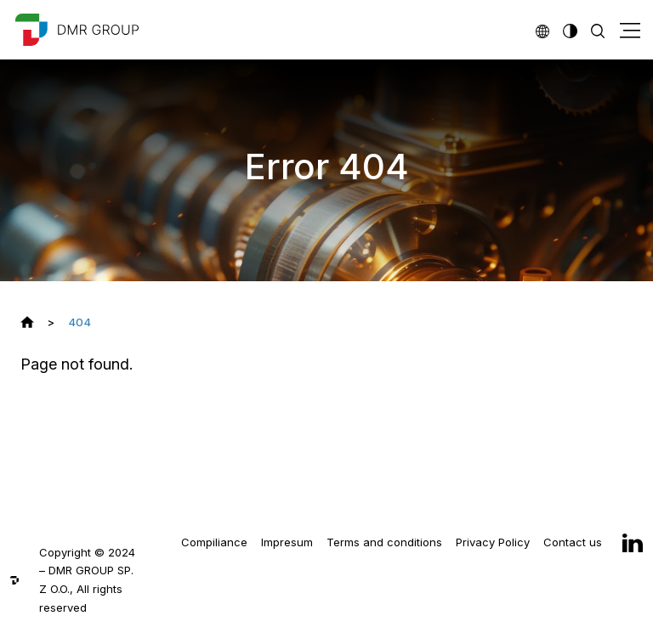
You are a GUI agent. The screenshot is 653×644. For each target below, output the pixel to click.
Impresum (287, 542)
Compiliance (214, 542)
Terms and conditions (384, 542)
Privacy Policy (493, 542)
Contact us (573, 542)
